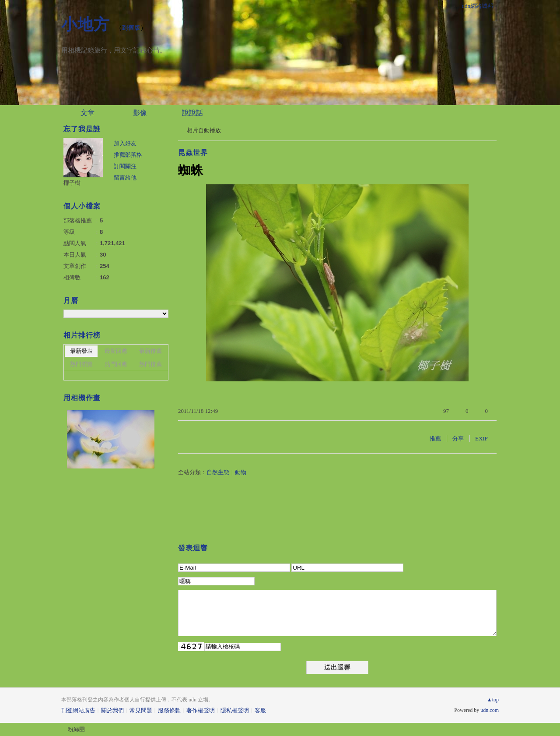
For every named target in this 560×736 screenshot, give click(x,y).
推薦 (435, 438)
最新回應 (116, 351)
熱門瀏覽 (81, 364)
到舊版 (131, 28)
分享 (458, 438)
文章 (87, 113)
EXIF (481, 438)
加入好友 (125, 143)
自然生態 (218, 472)
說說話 (192, 113)
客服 (260, 710)
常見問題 (141, 710)
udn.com (490, 710)
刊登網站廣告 (78, 710)
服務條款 (169, 710)
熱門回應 (116, 364)
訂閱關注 (125, 166)
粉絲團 (76, 729)
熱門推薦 (150, 364)
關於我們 (112, 710)
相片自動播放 (204, 130)
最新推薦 (150, 351)
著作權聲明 (201, 710)
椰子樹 (72, 183)
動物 (241, 472)
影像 (140, 113)
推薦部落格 (128, 155)
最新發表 (81, 351)
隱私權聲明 (235, 710)
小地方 (86, 24)
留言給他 (125, 178)
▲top (493, 700)
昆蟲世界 (193, 153)
